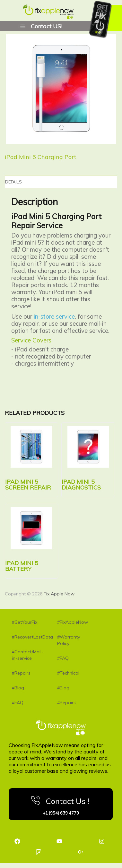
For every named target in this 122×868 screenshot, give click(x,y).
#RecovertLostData (28, 637)
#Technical (68, 673)
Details (13, 182)
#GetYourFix (25, 622)
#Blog (18, 688)
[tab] (61, 182)
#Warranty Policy (69, 640)
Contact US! (47, 26)
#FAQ (18, 703)
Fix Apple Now (59, 594)
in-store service (54, 316)
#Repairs (21, 673)
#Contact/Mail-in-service (28, 655)
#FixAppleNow (73, 622)
